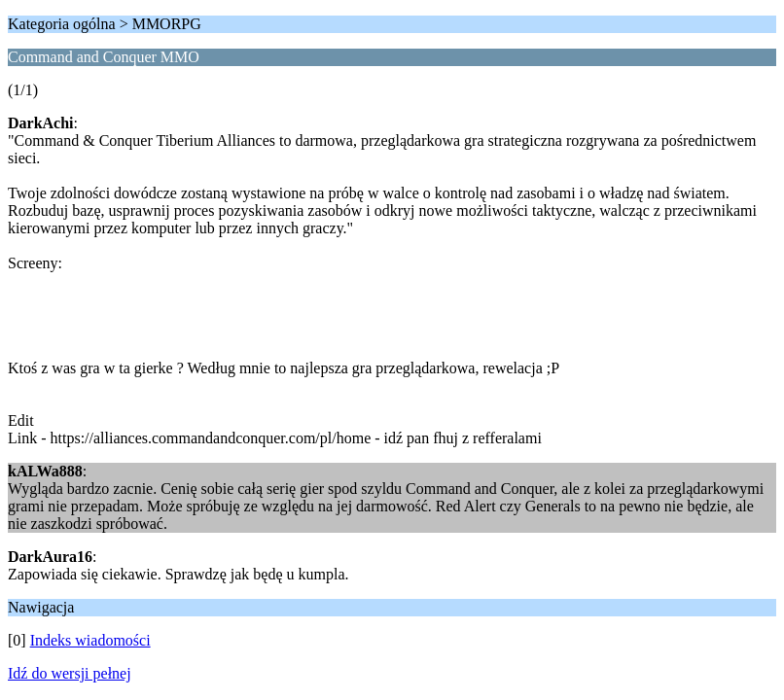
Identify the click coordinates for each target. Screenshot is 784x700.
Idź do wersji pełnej (70, 673)
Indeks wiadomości (90, 640)
